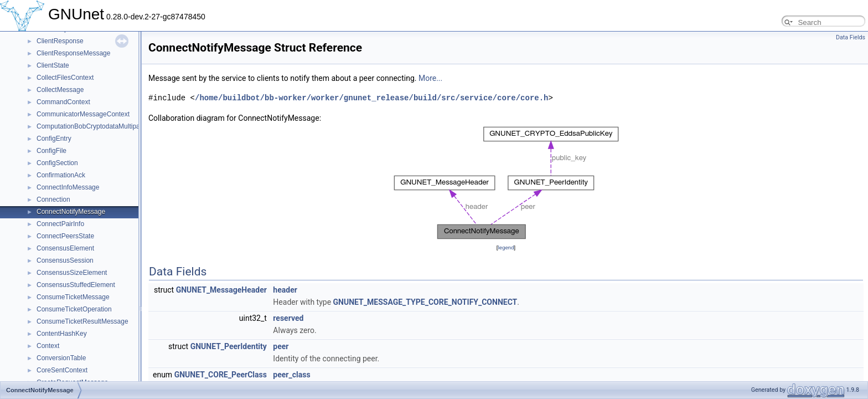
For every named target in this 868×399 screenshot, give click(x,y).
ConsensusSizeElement (72, 273)
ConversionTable (61, 358)
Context (48, 346)
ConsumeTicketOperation (74, 309)
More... (430, 78)
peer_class (291, 375)
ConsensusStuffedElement (76, 285)
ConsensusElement (65, 248)
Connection (53, 199)
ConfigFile (51, 151)
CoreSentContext (62, 370)
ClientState (53, 65)
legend (506, 247)
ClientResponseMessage (73, 53)
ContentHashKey (62, 334)
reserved (288, 318)
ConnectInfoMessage (68, 187)
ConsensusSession (65, 260)
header (285, 290)
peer (281, 346)
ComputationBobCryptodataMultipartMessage (104, 126)
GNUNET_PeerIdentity (229, 346)
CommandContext (63, 102)
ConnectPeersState (65, 236)
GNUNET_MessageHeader (221, 290)
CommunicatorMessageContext (83, 114)
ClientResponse (60, 41)
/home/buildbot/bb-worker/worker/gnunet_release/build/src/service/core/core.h (371, 98)
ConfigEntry (54, 139)
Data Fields (851, 37)
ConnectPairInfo (60, 224)
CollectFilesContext (65, 78)
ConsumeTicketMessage (73, 297)
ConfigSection (57, 163)
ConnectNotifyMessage (71, 212)
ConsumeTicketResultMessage (82, 321)
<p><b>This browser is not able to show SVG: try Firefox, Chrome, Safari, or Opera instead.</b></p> (506, 183)
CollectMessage (60, 90)
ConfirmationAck (61, 175)
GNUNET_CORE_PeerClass (221, 375)
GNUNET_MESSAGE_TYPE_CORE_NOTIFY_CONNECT (425, 302)
